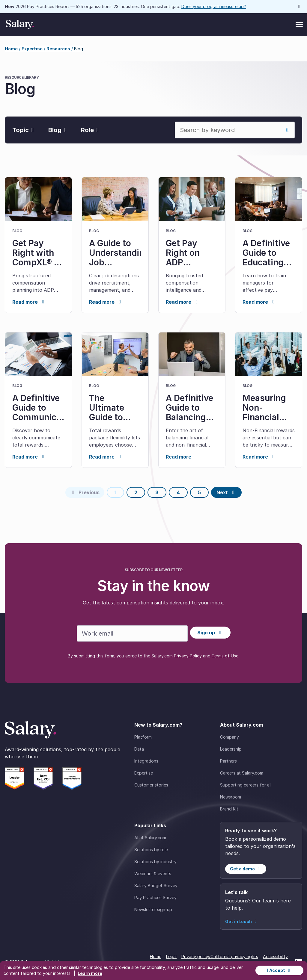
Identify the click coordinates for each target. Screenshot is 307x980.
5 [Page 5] (199, 492)
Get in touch (242, 921)
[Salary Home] (20, 25)
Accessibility (275, 956)
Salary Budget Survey (156, 886)
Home (11, 49)
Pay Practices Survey (155, 897)
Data (139, 749)
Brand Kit (229, 809)
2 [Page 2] (136, 492)
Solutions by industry (155, 862)
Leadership (231, 749)
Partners (228, 761)
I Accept (279, 970)
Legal (171, 956)
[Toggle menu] (299, 25)
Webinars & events (153, 874)
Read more (29, 302)
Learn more (90, 973)
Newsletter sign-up (153, 909)
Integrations (146, 761)
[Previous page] (85, 492)
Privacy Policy (188, 656)
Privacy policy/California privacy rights (220, 956)
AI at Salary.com (150, 838)
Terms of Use (225, 656)
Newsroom (231, 797)
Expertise (32, 49)
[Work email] (132, 633)
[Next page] (226, 492)
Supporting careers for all (246, 785)
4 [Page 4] (178, 492)
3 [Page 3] (157, 492)
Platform (143, 737)
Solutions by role (151, 850)
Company (230, 737)
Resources (58, 49)
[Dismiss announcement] (299, 7)
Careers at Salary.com (242, 773)
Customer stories (151, 785)
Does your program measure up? (214, 6)
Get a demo (246, 869)
